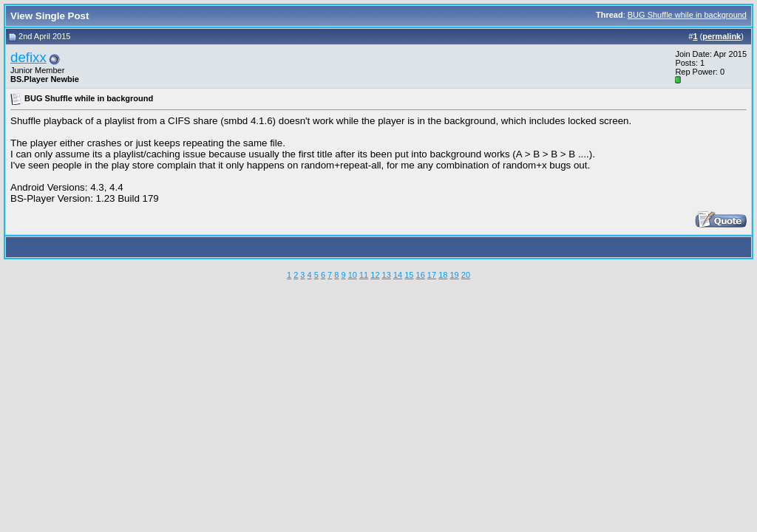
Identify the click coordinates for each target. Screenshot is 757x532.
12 (375, 275)
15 (409, 275)
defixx (28, 57)
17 (432, 275)
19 (454, 275)
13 (387, 275)
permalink (722, 36)
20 (466, 275)
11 (364, 275)
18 (443, 275)
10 (353, 275)
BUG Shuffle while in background (687, 15)
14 (398, 275)
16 (421, 275)
